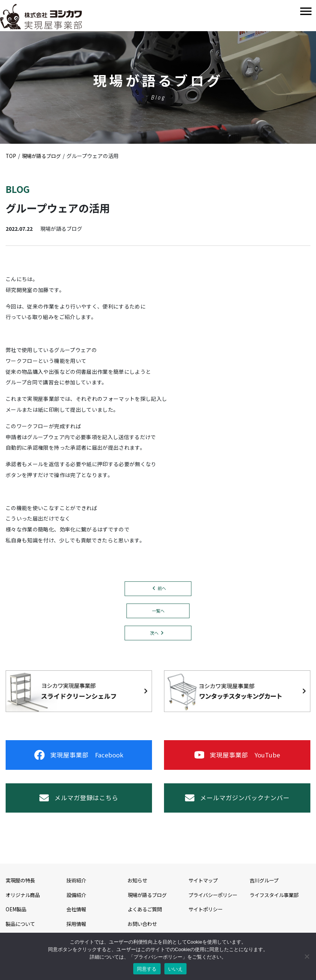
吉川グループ (265, 890)
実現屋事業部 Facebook (79, 759)
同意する (147, 969)
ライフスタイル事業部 (276, 905)
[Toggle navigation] (306, 11)
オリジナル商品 (24, 905)
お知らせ (138, 890)
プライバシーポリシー (215, 905)
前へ (162, 589)
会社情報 (77, 919)
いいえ (176, 969)
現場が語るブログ (149, 905)
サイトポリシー (207, 919)
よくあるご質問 (146, 919)
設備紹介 (77, 905)
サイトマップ (204, 890)
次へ (154, 634)
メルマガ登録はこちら (79, 805)
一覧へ (158, 612)
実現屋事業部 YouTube (237, 759)
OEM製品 (17, 919)
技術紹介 (77, 890)
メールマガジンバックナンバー (237, 805)
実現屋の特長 (21, 890)
